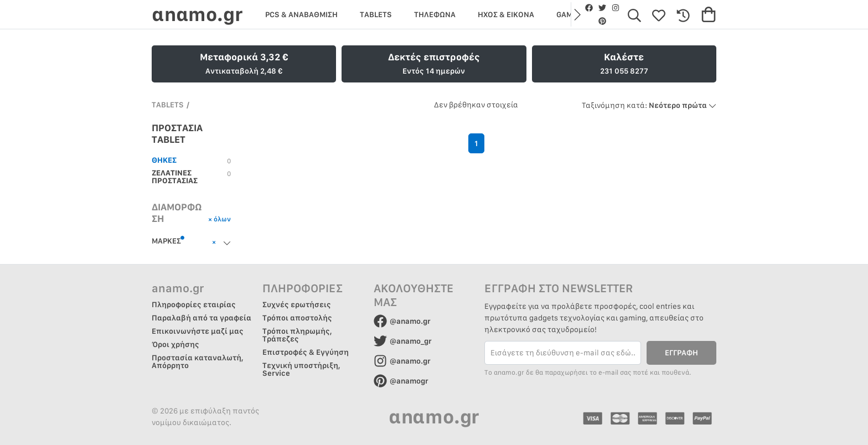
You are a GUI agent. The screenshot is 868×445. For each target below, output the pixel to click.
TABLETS (168, 105)
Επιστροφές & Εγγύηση (306, 352)
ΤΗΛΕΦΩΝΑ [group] (435, 14)
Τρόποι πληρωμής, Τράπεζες (297, 335)
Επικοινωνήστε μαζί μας (198, 331)
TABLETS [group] (376, 14)
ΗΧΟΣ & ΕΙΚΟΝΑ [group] (506, 14)
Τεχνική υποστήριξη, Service (301, 369)
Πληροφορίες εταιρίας (194, 304)
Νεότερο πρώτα (649, 105)
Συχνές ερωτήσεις (297, 304)
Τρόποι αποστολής (297, 318)
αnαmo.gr (197, 14)
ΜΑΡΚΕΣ (168, 240)
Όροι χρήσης (175, 344)
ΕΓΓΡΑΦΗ (681, 353)
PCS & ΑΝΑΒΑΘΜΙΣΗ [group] (301, 14)
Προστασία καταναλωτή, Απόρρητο (198, 361)
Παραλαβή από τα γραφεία (201, 318)
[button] (577, 14)
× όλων (219, 219)
